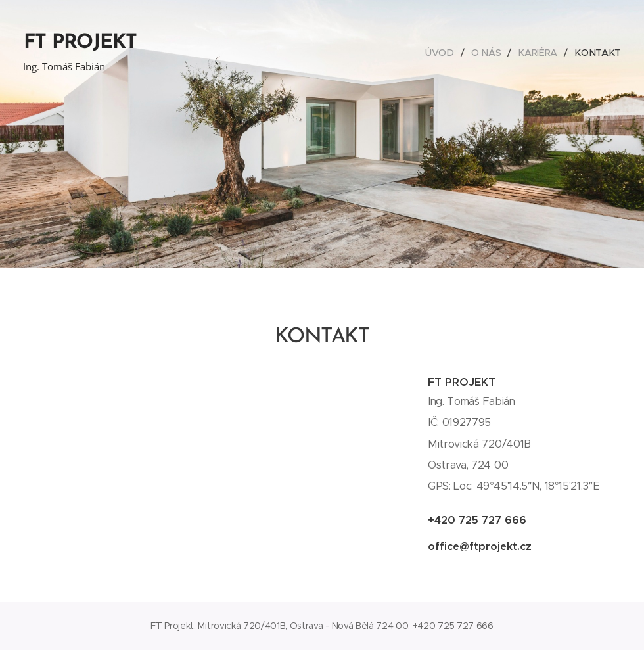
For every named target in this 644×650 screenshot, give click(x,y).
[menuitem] (444, 53)
